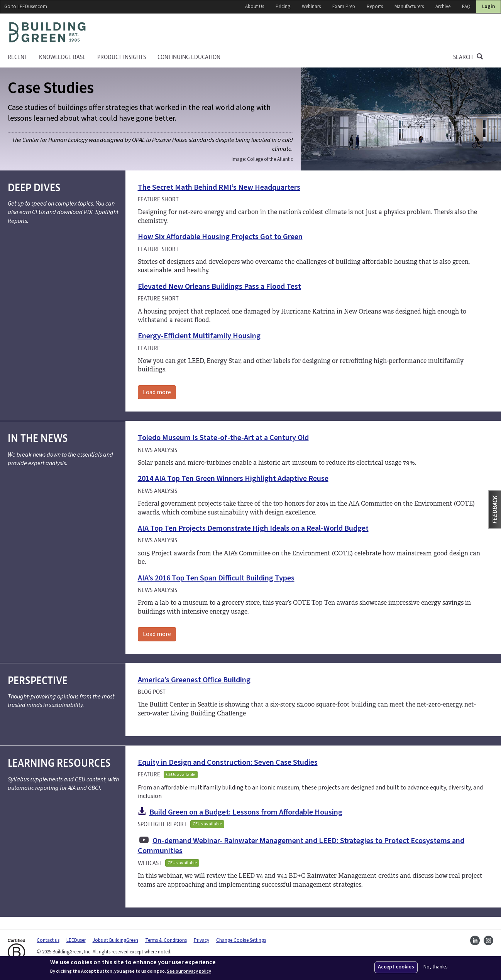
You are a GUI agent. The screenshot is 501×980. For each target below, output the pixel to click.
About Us (255, 7)
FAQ (466, 7)
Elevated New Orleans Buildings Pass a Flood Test (219, 287)
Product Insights (122, 57)
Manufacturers (409, 7)
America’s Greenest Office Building (194, 680)
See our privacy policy (189, 972)
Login (488, 7)
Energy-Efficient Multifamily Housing (199, 336)
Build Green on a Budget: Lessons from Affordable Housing (246, 812)
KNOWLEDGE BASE (62, 57)
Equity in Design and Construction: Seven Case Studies (228, 762)
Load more (157, 392)
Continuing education (189, 57)
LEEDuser (76, 940)
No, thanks (436, 967)
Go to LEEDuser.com (26, 7)
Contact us (48, 940)
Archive (443, 7)
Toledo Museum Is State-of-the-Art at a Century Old (223, 438)
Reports (375, 7)
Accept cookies (396, 967)
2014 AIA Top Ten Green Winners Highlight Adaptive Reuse (233, 479)
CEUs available (181, 775)
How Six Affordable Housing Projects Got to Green (220, 237)
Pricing (283, 7)
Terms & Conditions (166, 940)
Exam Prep (344, 7)
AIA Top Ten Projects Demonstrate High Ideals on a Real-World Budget (253, 528)
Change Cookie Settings (241, 940)
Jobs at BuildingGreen (115, 940)
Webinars (311, 7)
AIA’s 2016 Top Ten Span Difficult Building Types (216, 578)
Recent (18, 57)
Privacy (201, 940)
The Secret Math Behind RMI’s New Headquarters (219, 187)
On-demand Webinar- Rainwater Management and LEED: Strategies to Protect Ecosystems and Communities (301, 846)
